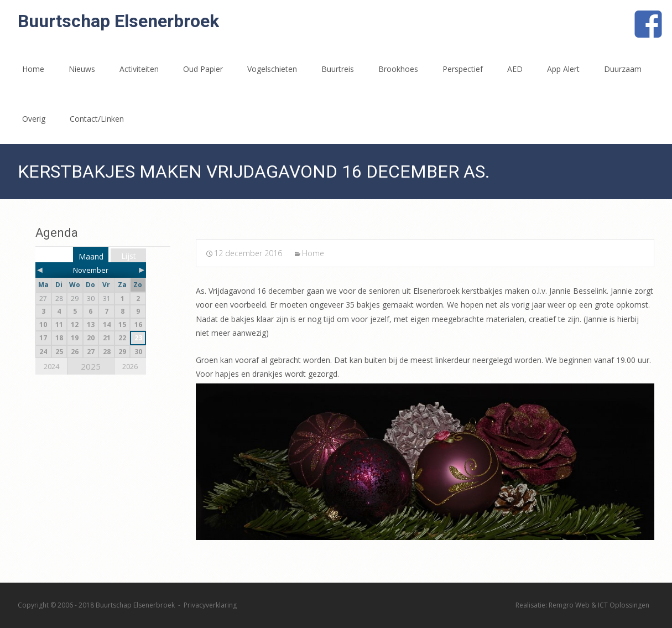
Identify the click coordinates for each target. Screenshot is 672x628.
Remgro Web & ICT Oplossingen (599, 605)
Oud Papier (203, 69)
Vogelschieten (272, 69)
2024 (51, 366)
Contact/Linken (97, 119)
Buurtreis (338, 69)
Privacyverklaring (210, 605)
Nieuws (82, 69)
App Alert (563, 69)
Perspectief (463, 69)
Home (33, 69)
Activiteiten (139, 69)
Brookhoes (398, 69)
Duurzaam (623, 69)
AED (515, 69)
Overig (34, 119)
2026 (130, 366)
